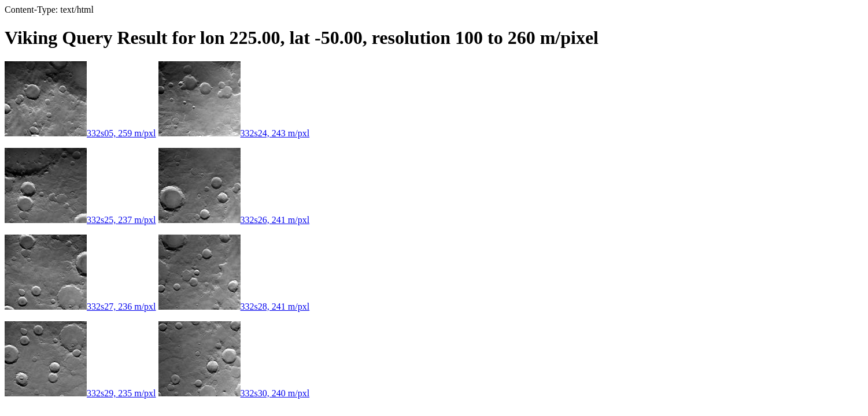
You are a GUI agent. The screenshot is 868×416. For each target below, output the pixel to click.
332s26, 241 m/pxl (234, 220)
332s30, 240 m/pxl (234, 393)
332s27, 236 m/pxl (80, 307)
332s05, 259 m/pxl (80, 133)
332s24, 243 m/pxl (234, 133)
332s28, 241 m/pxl (234, 307)
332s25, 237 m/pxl (80, 220)
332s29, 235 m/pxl (80, 393)
